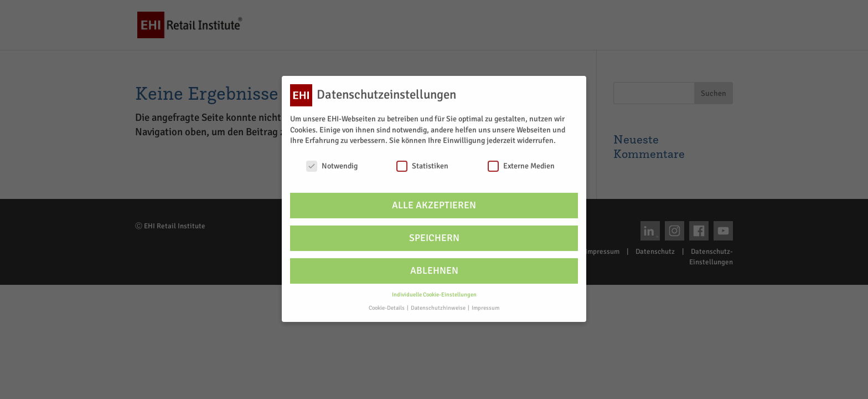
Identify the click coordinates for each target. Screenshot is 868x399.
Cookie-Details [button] (387, 303)
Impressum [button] (485, 303)
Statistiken (422, 160)
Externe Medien (521, 160)
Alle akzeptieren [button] (434, 200)
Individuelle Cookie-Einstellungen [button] (434, 289)
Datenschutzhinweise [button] (439, 303)
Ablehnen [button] (434, 265)
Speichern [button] (434, 232)
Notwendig (332, 160)
